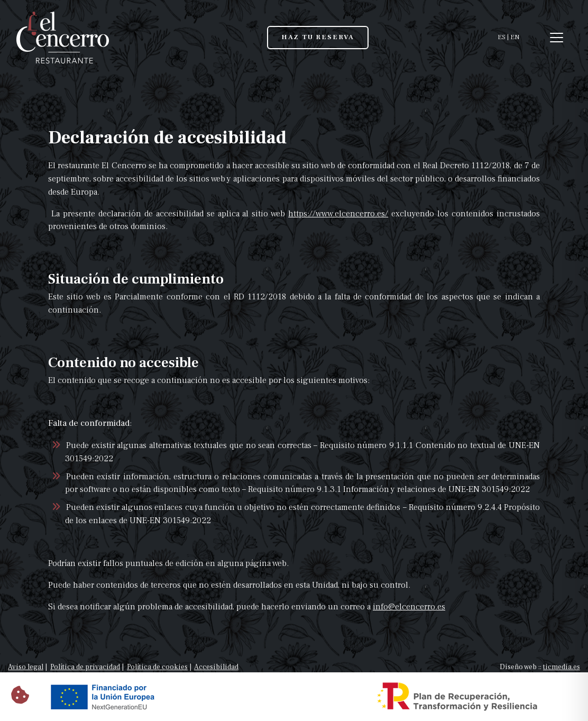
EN (515, 37)
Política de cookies (157, 667)
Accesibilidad (216, 667)
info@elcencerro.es (409, 607)
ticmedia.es (562, 667)
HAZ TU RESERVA (318, 37)
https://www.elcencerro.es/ (338, 214)
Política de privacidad (85, 667)
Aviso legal (26, 667)
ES (502, 37)
